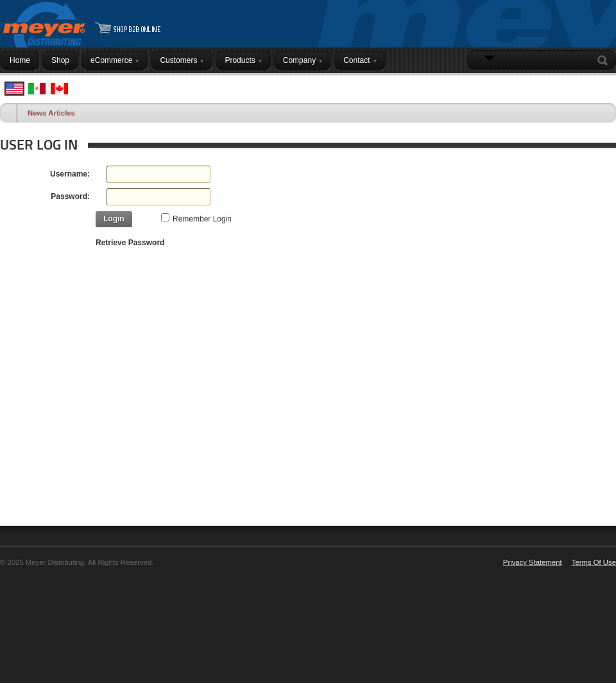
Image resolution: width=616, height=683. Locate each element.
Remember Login (202, 219)
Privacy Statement (533, 562)
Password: (70, 196)
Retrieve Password (130, 243)
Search (605, 60)
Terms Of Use (594, 562)
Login (600, 85)
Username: (70, 174)
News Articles (51, 113)
